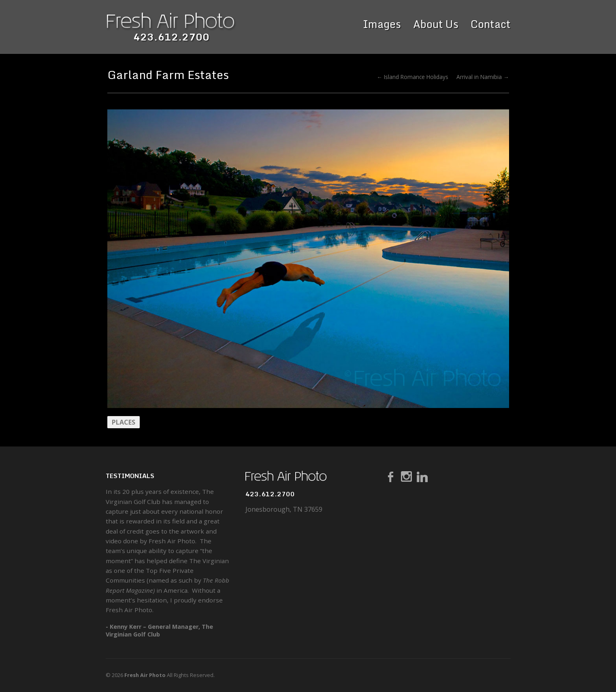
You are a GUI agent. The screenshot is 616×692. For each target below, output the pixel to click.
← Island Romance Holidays (412, 77)
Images (382, 24)
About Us (436, 24)
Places (124, 422)
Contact (491, 24)
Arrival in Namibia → (483, 77)
